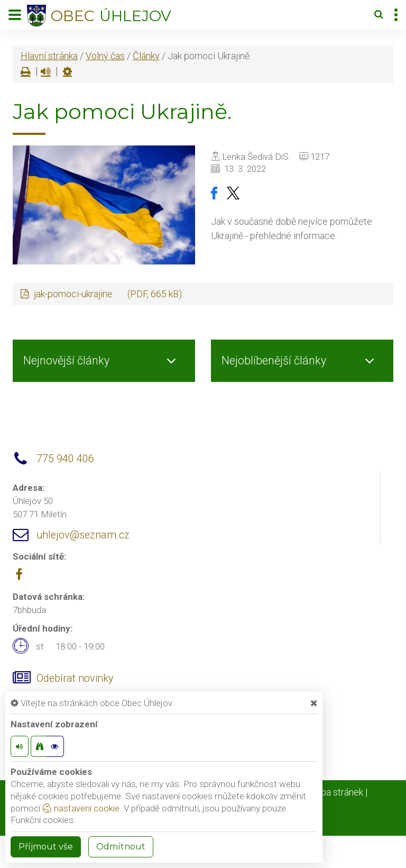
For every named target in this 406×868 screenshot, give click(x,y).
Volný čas (105, 56)
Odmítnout (121, 847)
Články (146, 56)
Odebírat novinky (75, 678)
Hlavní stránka (49, 56)
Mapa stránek (335, 792)
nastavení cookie (81, 808)
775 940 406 (65, 459)
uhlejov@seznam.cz (83, 535)
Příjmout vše (46, 847)
